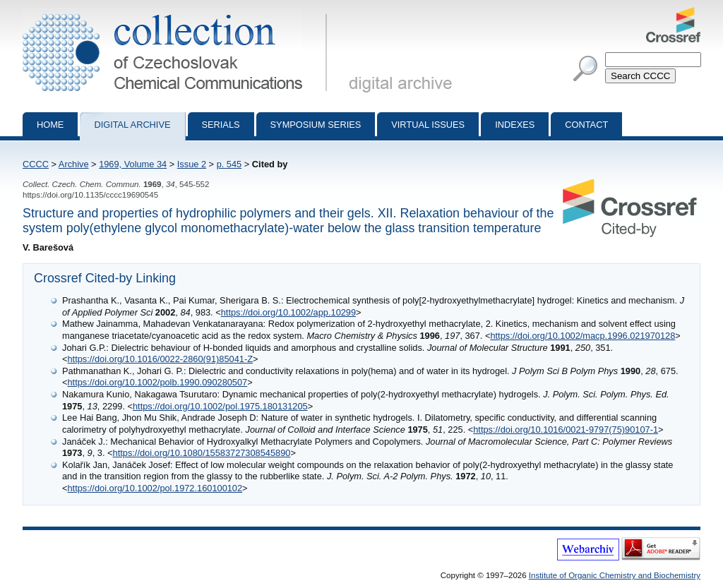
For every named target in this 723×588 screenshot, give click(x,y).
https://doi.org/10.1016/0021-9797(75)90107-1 (566, 430)
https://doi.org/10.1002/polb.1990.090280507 (157, 382)
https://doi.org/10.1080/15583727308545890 (202, 453)
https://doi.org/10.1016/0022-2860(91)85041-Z (160, 359)
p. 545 (229, 164)
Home (50, 125)
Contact (586, 125)
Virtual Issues (428, 125)
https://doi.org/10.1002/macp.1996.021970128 (582, 336)
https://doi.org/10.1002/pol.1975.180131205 (220, 406)
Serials (221, 125)
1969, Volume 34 (133, 164)
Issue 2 (192, 164)
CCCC (36, 164)
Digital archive (132, 125)
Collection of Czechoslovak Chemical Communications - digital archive (178, 13)
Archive (74, 164)
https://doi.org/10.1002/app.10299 (288, 312)
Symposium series (316, 125)
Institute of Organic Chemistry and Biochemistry (615, 575)
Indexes (515, 125)
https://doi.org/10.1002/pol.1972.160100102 (155, 488)
